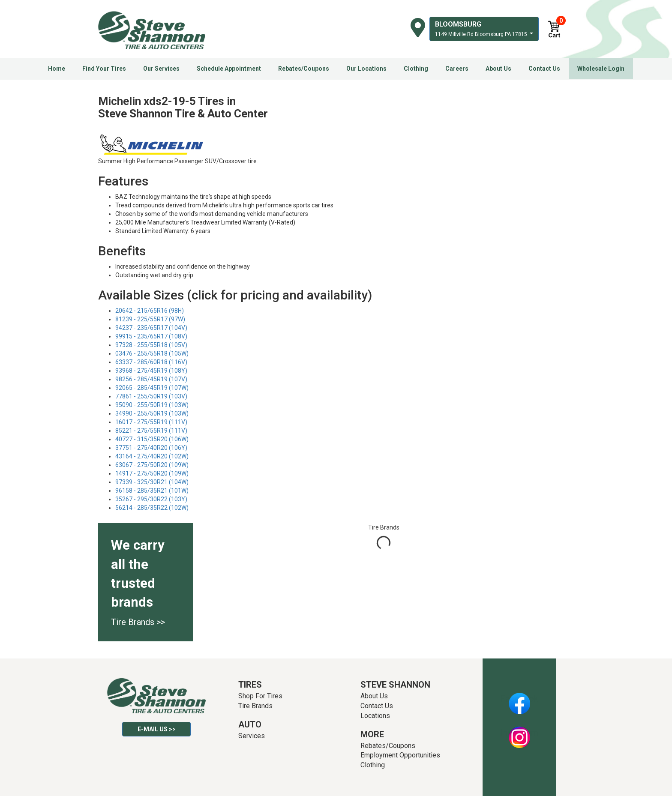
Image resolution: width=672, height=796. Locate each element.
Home (57, 69)
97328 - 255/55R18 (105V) (151, 345)
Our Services (161, 69)
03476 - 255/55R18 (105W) (152, 353)
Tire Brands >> (138, 622)
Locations (375, 716)
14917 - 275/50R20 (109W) (152, 473)
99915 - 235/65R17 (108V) (151, 336)
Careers (457, 69)
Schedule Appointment (229, 69)
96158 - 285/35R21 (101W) (152, 491)
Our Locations (366, 69)
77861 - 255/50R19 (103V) (151, 396)
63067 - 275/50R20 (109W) (152, 465)
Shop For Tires (260, 696)
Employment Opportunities (400, 755)
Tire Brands (255, 706)
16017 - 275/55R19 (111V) (151, 422)
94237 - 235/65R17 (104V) (151, 328)
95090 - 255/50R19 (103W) (152, 405)
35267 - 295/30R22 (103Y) (151, 499)
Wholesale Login (601, 69)
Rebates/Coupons (304, 69)
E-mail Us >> (157, 729)
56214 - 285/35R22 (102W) (152, 508)
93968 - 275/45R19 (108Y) (151, 371)
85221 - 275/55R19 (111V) (151, 431)
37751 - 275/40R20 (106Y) (151, 448)
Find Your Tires (104, 69)
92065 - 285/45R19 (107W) (152, 388)
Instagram (519, 733)
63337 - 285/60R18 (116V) (151, 362)
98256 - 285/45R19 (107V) (151, 379)
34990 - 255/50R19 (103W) (152, 413)
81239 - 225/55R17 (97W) (150, 319)
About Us (498, 69)
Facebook (519, 699)
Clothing (416, 69)
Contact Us (544, 69)
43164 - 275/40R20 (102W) (152, 456)
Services (252, 736)
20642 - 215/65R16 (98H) (150, 311)
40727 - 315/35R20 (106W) (152, 439)
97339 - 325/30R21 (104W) (152, 482)
